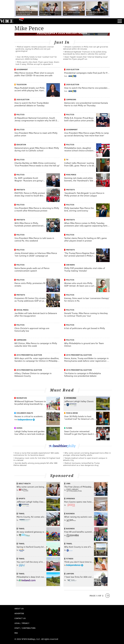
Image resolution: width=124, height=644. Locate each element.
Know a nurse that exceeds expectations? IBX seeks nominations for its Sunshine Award (36, 454)
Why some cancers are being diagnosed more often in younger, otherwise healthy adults (87, 454)
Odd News (70, 265)
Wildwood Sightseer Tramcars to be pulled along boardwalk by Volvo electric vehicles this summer (85, 53)
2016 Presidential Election (29, 355)
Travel (22, 514)
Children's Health (25, 413)
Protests (21, 190)
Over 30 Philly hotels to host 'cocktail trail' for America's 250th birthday (36, 58)
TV (67, 160)
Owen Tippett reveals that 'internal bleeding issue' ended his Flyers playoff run (85, 58)
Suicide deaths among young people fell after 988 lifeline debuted (35, 464)
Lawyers (70, 574)
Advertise (19, 613)
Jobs (68, 483)
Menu (120, 21)
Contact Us (20, 618)
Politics (20, 115)
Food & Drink (72, 413)
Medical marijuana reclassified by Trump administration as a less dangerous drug (81, 464)
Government (22, 69)
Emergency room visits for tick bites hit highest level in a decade (37, 459)
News (21, 20)
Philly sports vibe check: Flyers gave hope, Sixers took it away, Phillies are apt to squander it (37, 63)
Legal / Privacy (22, 623)
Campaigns (71, 99)
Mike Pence (71, 175)
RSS (16, 633)
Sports (22, 498)
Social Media (22, 310)
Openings (71, 498)
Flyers (69, 428)
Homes (19, 428)
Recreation (22, 398)
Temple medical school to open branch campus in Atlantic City (85, 459)
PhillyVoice (7, 21)
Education (21, 145)
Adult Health (25, 483)
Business (70, 514)
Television (21, 84)
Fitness (70, 559)
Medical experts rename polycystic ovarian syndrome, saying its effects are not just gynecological (35, 49)
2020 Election (73, 69)
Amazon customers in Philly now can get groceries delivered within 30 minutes (86, 48)
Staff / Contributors (25, 628)
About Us (19, 608)
